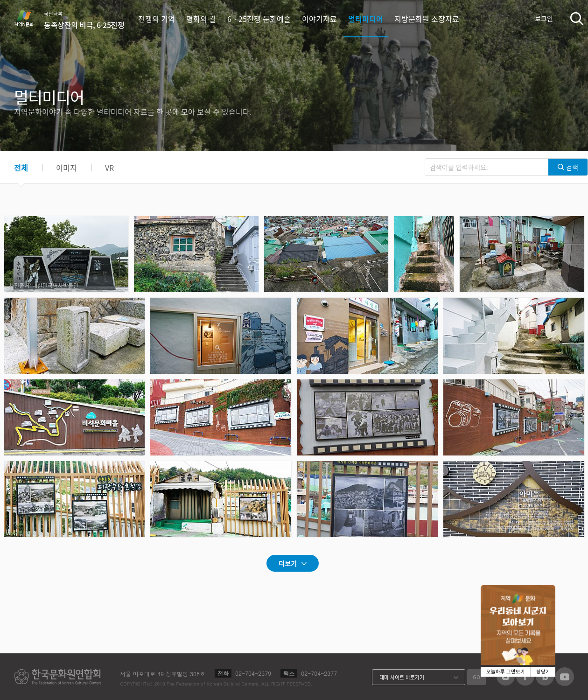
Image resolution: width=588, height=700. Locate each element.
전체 (21, 168)
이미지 (66, 168)
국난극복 (84, 20)
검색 (577, 18)
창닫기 (543, 672)
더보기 (288, 563)
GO (476, 677)
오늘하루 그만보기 (506, 672)
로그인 (544, 18)
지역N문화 (29, 18)
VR (109, 168)
